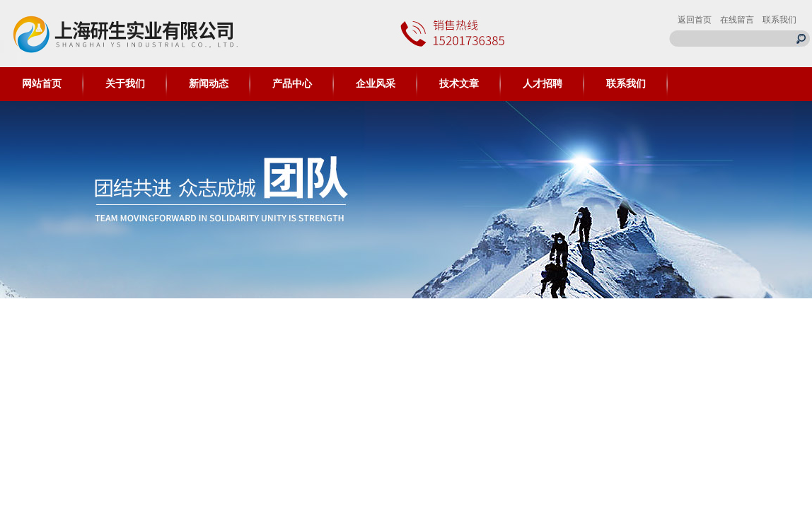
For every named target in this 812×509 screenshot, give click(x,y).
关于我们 (125, 84)
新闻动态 (209, 84)
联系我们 (779, 20)
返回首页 (695, 20)
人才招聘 (543, 84)
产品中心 (292, 84)
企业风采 (376, 84)
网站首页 (42, 84)
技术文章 (459, 84)
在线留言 (737, 20)
